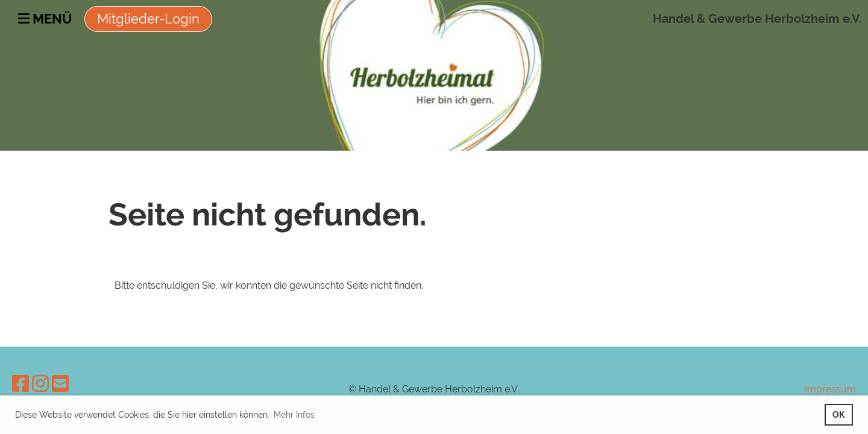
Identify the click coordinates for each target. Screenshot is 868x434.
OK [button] (838, 414)
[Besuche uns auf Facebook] (20, 384)
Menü (45, 19)
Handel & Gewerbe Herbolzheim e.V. (757, 19)
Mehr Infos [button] (294, 415)
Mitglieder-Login (148, 19)
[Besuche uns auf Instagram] (40, 384)
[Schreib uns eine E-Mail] (60, 384)
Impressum (830, 389)
